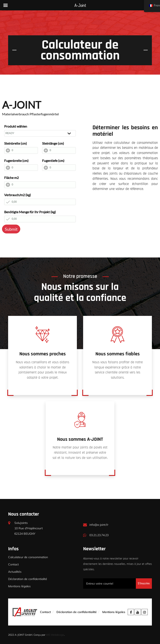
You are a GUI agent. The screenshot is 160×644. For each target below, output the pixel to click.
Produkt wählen (16, 126)
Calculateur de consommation (28, 557)
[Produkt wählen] (40, 133)
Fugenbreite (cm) (16, 161)
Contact (13, 564)
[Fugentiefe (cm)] (59, 168)
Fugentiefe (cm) (53, 161)
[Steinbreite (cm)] (21, 150)
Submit (11, 229)
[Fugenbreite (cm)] (21, 168)
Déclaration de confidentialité (28, 579)
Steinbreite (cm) (16, 143)
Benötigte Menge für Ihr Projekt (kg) (30, 212)
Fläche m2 (11, 178)
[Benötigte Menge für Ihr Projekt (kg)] (40, 219)
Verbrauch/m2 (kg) (17, 195)
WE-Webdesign (55, 635)
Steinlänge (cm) (53, 143)
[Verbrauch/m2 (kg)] (40, 202)
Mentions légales (19, 586)
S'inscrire (144, 583)
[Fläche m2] (40, 185)
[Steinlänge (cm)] (59, 150)
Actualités (15, 572)
